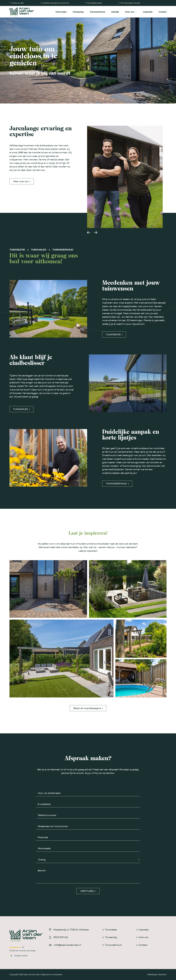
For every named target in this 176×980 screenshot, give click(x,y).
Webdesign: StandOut (157, 974)
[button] (89, 232)
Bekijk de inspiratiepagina (88, 708)
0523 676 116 (60, 937)
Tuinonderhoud (117, 484)
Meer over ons (22, 181)
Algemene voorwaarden (52, 974)
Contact (142, 945)
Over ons (142, 937)
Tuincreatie (114, 335)
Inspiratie (142, 930)
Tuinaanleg (22, 409)
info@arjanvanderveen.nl (68, 945)
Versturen (88, 891)
